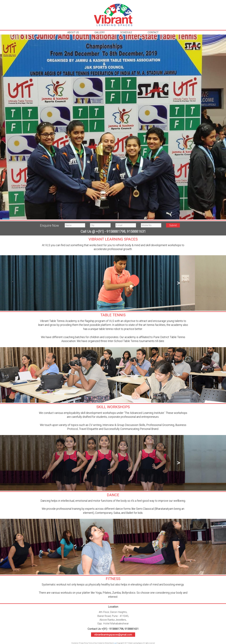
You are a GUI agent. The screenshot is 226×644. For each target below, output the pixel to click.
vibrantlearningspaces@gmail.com (113, 635)
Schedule (126, 32)
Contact (153, 32)
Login (115, 643)
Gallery (100, 32)
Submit (173, 225)
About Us (73, 32)
